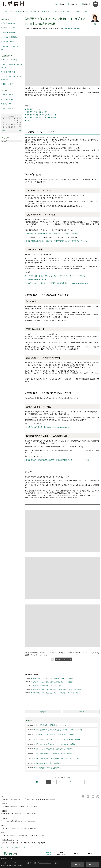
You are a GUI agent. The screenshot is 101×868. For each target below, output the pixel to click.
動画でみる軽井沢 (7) (9, 32)
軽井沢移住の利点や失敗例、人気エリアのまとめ (47, 686)
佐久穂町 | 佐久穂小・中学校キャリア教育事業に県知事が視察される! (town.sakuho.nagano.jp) (56, 283)
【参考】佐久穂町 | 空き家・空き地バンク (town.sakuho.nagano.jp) (47, 427)
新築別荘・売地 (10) (9, 42)
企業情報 (76, 853)
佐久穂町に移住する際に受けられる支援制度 (41, 118)
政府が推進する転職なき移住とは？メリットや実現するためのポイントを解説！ (56, 693)
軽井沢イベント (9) (9, 28)
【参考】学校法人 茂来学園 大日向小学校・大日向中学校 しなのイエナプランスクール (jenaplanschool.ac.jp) (61, 241)
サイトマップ (7, 847)
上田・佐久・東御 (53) (10, 60)
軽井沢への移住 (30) (9, 23)
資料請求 (87, 4)
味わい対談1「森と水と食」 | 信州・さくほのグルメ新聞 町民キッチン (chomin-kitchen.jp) (55, 276)
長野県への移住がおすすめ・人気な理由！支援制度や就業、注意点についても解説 (57, 689)
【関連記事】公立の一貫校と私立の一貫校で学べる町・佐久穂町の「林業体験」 (52, 234)
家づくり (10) (7, 104)
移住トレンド (78, 29)
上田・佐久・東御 (66, 29)
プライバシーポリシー (20, 847)
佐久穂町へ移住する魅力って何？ (38, 112)
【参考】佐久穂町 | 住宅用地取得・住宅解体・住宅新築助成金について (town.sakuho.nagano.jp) (57, 460)
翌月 (20, 131)
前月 (4, 131)
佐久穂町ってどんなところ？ (36, 109)
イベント (74, 4)
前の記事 (43, 712)
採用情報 (90, 853)
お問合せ (61, 4)
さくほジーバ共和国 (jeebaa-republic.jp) (38, 279)
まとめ (29, 120)
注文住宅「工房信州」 (48, 853)
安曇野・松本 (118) (9, 72)
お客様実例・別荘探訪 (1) (11, 37)
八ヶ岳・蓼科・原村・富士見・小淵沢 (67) (12, 78)
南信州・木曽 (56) (8, 84)
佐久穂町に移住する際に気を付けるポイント (41, 115)
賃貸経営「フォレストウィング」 (62, 853)
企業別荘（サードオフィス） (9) (11, 48)
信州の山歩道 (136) (9, 108)
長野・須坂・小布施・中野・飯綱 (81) (12, 66)
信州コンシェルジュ (64, 659)
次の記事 (81, 712)
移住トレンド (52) (8, 94)
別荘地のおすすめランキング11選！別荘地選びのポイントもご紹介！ (53, 678)
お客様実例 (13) (8, 99)
